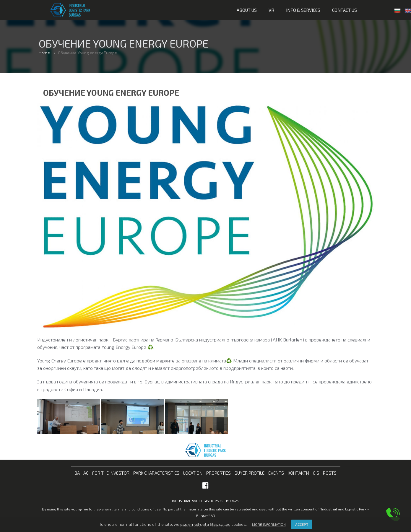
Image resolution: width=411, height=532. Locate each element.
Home (44, 53)
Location (193, 473)
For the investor (111, 473)
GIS (316, 473)
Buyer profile (250, 473)
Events (276, 473)
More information (269, 524)
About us (247, 10)
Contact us (345, 10)
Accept (302, 524)
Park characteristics (156, 473)
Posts (330, 473)
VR (271, 10)
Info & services (303, 10)
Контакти (298, 473)
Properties (219, 473)
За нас (82, 473)
